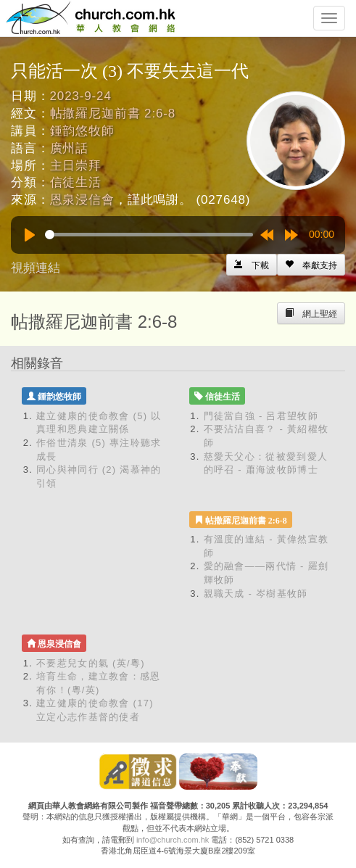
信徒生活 (76, 182)
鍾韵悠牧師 (82, 131)
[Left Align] (311, 265)
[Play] (30, 235)
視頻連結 (36, 268)
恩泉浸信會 (82, 200)
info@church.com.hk (173, 840)
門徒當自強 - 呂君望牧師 (261, 416)
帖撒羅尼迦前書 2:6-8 (113, 113)
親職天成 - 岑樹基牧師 (256, 594)
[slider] (149, 235)
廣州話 (70, 148)
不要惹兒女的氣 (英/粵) (91, 663)
